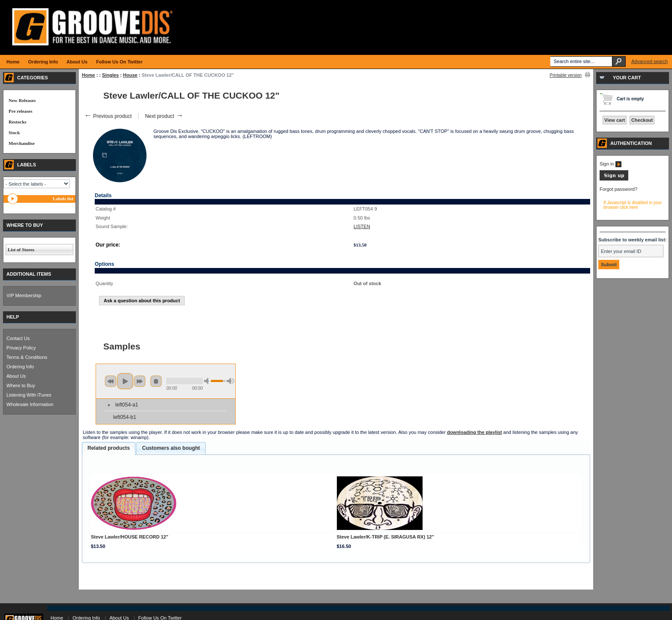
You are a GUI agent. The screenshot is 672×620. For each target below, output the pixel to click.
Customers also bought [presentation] (171, 448)
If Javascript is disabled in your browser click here (633, 205)
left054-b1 (125, 417)
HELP (13, 317)
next (140, 381)
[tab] (109, 448)
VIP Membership (24, 295)
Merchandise (22, 143)
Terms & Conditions (27, 357)
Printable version (566, 75)
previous (111, 381)
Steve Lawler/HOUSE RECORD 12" (130, 537)
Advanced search (649, 61)
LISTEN (362, 226)
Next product (164, 116)
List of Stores (21, 250)
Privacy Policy (21, 348)
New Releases (22, 100)
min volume (208, 381)
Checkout (642, 120)
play (125, 381)
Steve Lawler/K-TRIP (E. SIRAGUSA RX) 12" (385, 537)
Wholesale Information (30, 404)
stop (156, 381)
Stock (14, 132)
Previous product (108, 116)
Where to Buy (21, 385)
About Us (16, 376)
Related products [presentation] (109, 448)
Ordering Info (20, 367)
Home (88, 75)
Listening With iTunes (29, 395)
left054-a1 (127, 405)
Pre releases (20, 111)
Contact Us (18, 338)
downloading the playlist (474, 432)
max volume (231, 381)
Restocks (18, 122)
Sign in (610, 164)
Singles (110, 75)
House (130, 75)
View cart (615, 120)
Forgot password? (618, 189)
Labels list (63, 199)
